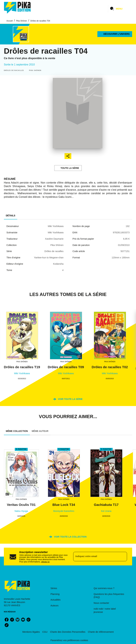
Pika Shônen (22, 21)
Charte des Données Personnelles (68, 632)
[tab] (11, 216)
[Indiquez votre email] (96, 557)
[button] (115, 34)
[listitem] (7, 620)
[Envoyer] (123, 557)
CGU (45, 632)
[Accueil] (17, 8)
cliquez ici (45, 562)
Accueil (10, 21)
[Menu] (120, 9)
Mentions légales (31, 632)
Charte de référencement (101, 632)
